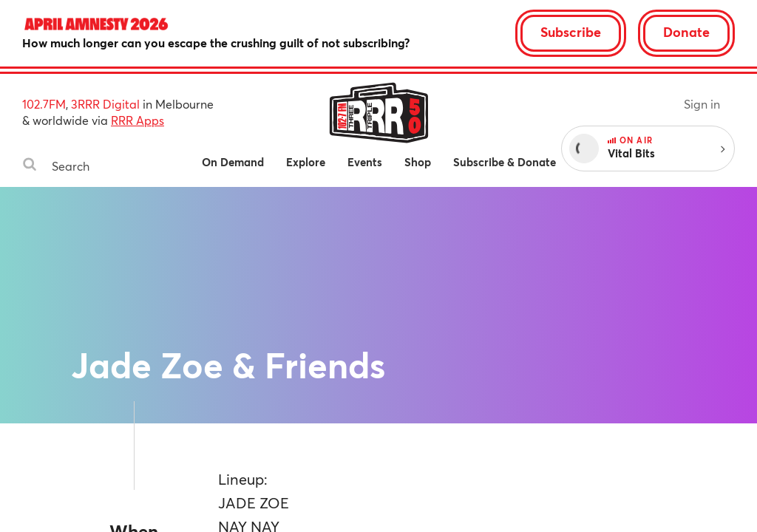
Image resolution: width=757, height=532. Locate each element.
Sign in (702, 104)
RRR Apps (138, 120)
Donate (686, 32)
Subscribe (571, 32)
